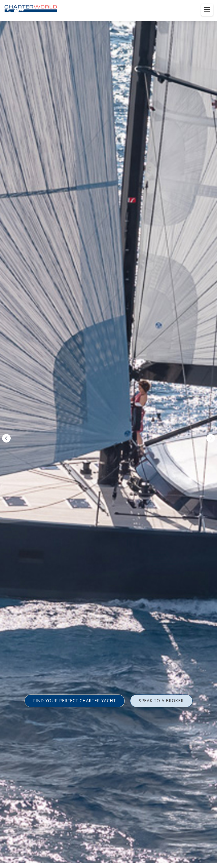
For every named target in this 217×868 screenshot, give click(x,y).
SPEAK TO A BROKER (161, 701)
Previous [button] (6, 438)
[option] (108, 434)
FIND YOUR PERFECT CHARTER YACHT (75, 701)
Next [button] (211, 438)
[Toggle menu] (207, 10)
